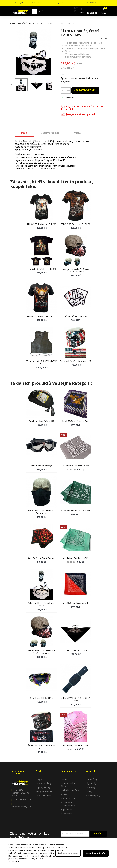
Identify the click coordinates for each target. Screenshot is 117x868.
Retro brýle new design (42, 466)
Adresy (89, 791)
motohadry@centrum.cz (58, 3)
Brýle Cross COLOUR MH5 (42, 698)
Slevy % (39, 779)
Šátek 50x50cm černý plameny (42, 558)
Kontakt (64, 794)
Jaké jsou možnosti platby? (78, 114)
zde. (43, 859)
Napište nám (66, 810)
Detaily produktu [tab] (50, 133)
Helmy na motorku (44, 791)
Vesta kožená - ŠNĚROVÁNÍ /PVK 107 (42, 362)
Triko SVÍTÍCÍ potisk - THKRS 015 (42, 269)
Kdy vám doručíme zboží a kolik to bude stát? (82, 108)
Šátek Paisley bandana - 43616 (75, 466)
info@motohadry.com (22, 807)
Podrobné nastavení (68, 853)
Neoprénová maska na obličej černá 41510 (42, 512)
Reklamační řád (68, 798)
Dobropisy (91, 787)
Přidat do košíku (85, 90)
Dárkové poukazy (43, 783)
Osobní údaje (92, 779)
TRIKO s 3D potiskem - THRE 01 (75, 224)
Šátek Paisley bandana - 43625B (75, 511)
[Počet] (64, 91)
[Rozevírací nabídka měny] (76, 11)
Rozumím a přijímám (96, 853)
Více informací (14, 862)
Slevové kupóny (93, 796)
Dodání (64, 779)
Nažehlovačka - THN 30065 (75, 316)
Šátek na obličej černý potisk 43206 (42, 604)
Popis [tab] (24, 133)
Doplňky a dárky (43, 787)
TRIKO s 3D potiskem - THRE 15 (42, 316)
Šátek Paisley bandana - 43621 (75, 558)
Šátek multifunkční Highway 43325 (75, 361)
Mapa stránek (67, 814)
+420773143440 (23, 799)
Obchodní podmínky (70, 790)
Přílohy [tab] (77, 133)
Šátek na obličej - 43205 (75, 650)
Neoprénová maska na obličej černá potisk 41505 (75, 270)
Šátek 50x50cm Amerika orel (75, 421)
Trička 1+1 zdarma (44, 796)
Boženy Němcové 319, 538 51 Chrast (20, 793)
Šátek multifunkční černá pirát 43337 (42, 747)
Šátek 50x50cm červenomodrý (75, 603)
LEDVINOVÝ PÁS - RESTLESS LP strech (75, 699)
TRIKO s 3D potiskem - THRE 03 (42, 224)
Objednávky (91, 783)
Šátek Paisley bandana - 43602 (75, 745)
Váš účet (91, 771)
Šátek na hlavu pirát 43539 (42, 421)
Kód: (99, 38)
